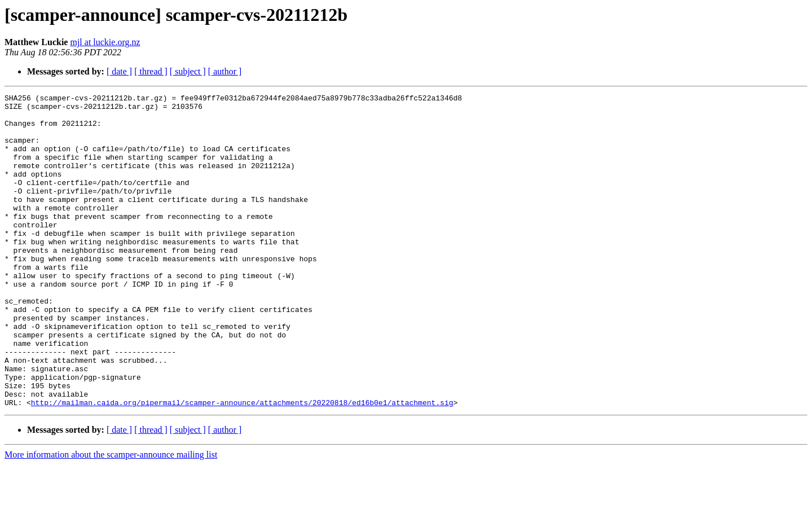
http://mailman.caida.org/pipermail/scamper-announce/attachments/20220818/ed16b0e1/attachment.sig (242, 465)
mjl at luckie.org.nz (105, 42)
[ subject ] (188, 71)
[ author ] (225, 71)
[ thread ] (151, 71)
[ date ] (119, 71)
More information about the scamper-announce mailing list (111, 517)
